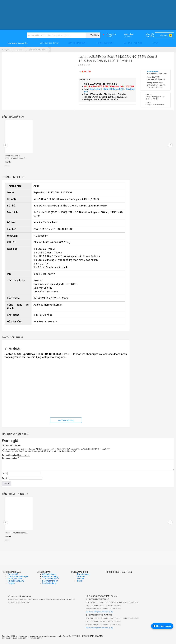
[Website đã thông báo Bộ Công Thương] (166, 639)
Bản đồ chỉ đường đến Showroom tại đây (100, 612)
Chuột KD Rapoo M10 (113, 89)
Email (5, 478)
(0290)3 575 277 (158, 97)
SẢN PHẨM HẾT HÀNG (38, 50)
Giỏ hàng (164, 35)
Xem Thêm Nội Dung (66, 420)
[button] (49, 43)
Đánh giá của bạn (10, 455)
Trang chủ (6, 50)
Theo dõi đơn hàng (148, 35)
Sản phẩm (19, 50)
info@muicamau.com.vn (155, 104)
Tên (5, 473)
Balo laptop (95, 89)
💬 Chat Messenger (162, 626)
